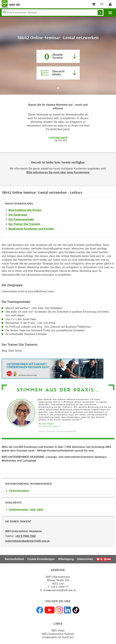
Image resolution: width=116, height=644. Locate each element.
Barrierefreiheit (14, 559)
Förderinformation (19, 491)
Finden (100, 12)
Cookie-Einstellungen (41, 559)
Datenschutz (85, 559)
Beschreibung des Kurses (25, 210)
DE (103, 5)
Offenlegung (66, 559)
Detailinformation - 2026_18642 (26, 509)
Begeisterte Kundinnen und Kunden (31, 229)
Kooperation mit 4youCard (58, 637)
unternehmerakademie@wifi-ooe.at (27, 541)
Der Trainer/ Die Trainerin (24, 224)
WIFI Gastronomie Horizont (58, 634)
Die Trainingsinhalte (21, 219)
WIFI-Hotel (58, 631)
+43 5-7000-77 (60, 587)
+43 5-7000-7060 (25, 536)
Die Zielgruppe (18, 215)
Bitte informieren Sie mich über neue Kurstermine (58, 172)
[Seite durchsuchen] (53, 12)
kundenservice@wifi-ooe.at (60, 590)
